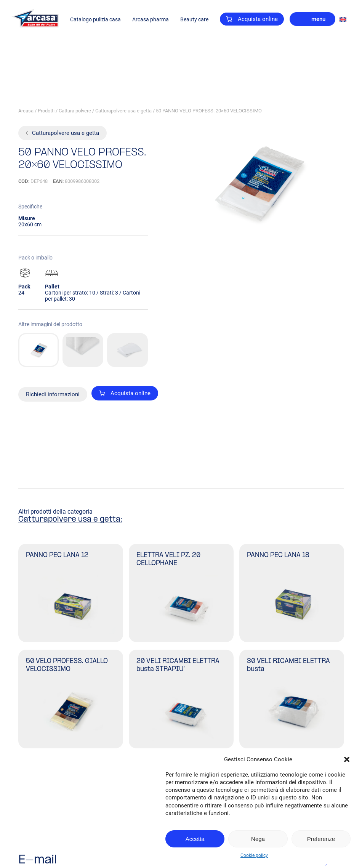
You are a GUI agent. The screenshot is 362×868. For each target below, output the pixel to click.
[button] (347, 759)
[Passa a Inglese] (343, 19)
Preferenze (321, 839)
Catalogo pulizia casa (95, 19)
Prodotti (46, 111)
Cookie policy (254, 855)
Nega (258, 839)
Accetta (195, 839)
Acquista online (252, 19)
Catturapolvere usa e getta (123, 111)
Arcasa (26, 111)
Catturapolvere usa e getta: (70, 520)
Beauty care (194, 19)
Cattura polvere (75, 111)
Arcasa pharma (151, 19)
